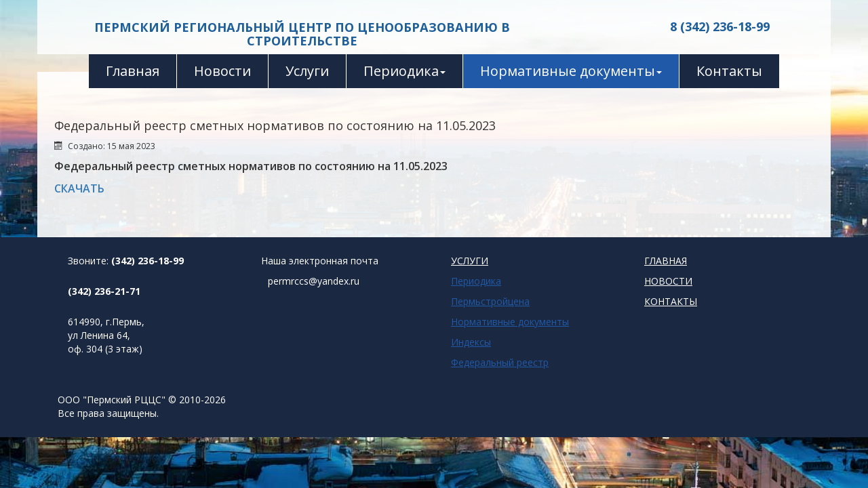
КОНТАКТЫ (671, 301)
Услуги (307, 71)
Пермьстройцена (490, 301)
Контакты (729, 71)
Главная (133, 71)
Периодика (405, 71)
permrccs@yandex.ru (314, 281)
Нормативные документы (571, 71)
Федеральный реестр (500, 362)
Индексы (471, 342)
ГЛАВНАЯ (666, 261)
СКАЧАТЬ (79, 188)
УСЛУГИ (470, 261)
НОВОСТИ (668, 281)
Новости (222, 71)
